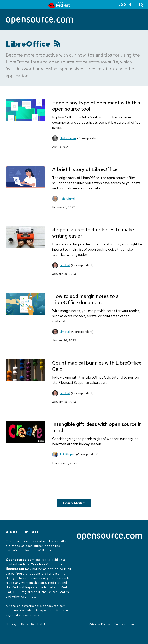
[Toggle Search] (141, 5)
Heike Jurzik (68, 138)
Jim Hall (65, 265)
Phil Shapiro (67, 454)
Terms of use (124, 624)
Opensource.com (20, 560)
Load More (74, 503)
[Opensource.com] (40, 21)
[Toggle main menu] (6, 5)
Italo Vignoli (67, 199)
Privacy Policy (99, 624)
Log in (125, 5)
